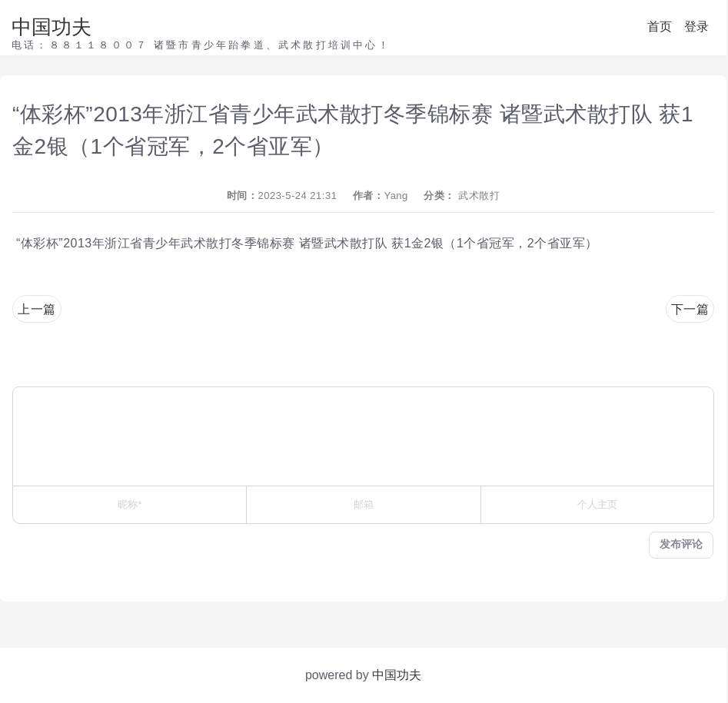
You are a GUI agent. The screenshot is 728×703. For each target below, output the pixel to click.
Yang (396, 196)
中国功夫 (52, 27)
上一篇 (37, 309)
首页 (660, 27)
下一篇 (690, 309)
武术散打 (479, 196)
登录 (696, 27)
